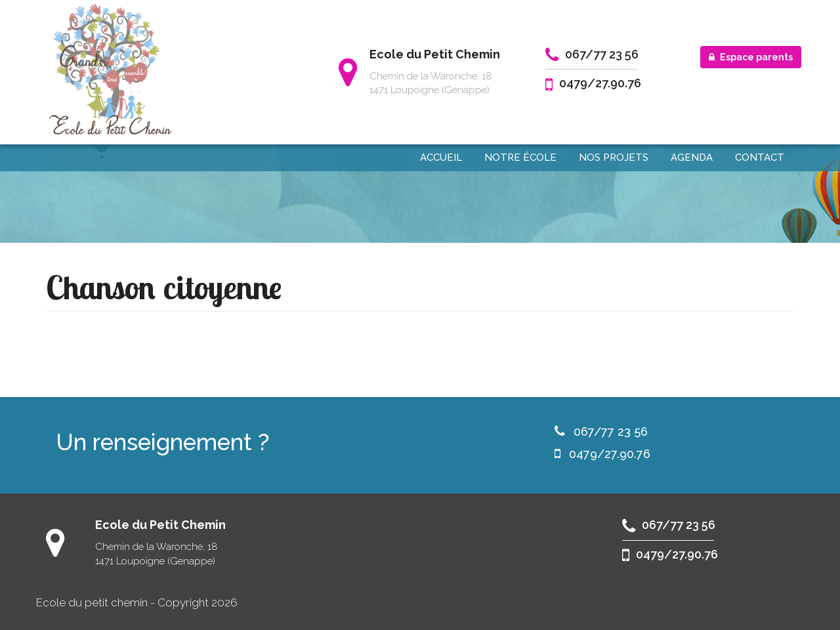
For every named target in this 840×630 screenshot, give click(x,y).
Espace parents (751, 57)
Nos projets (614, 157)
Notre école (520, 157)
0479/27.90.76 (600, 83)
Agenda (692, 157)
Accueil (441, 157)
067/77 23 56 (602, 54)
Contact (760, 157)
